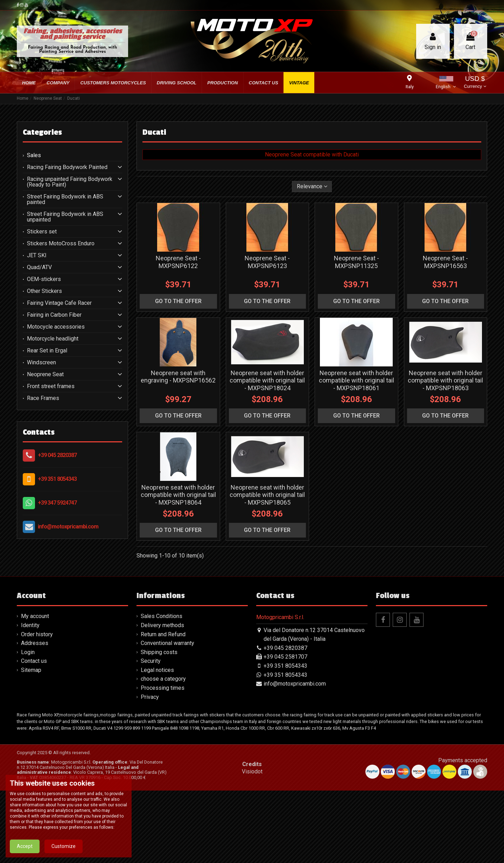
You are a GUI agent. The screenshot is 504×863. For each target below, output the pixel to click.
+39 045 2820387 (57, 455)
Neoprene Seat (45, 374)
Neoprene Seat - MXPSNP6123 (267, 262)
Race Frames (43, 398)
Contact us (34, 661)
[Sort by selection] (312, 187)
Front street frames (51, 386)
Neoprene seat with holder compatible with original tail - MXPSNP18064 (178, 495)
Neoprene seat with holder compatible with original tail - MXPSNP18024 (267, 380)
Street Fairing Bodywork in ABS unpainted (65, 217)
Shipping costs (159, 652)
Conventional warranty (167, 643)
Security (151, 661)
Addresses (35, 643)
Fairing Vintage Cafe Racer (59, 303)
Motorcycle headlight (53, 339)
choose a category (163, 679)
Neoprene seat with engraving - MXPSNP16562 (178, 377)
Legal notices (157, 670)
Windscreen (41, 363)
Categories (42, 132)
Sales (34, 155)
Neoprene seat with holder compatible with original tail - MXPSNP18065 (267, 495)
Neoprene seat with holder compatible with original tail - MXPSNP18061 (356, 380)
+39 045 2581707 (285, 657)
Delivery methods (162, 625)
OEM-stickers (44, 279)
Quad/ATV (39, 267)
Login (28, 652)
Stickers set (42, 232)
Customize (64, 853)
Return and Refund (163, 634)
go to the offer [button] (178, 301)
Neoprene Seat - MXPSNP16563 (445, 262)
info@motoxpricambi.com (68, 527)
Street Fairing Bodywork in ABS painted (65, 199)
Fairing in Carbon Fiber (54, 315)
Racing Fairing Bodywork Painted (67, 167)
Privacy (150, 697)
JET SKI (37, 255)
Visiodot (252, 771)
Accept (25, 853)
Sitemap (31, 670)
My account (35, 616)
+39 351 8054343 (57, 479)
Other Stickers (44, 291)
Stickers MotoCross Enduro (61, 244)
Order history (37, 634)
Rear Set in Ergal (47, 351)
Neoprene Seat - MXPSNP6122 (178, 262)
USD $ (475, 83)
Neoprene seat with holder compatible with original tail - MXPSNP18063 (445, 380)
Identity (30, 625)
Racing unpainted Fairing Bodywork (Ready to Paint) (70, 182)
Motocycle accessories (56, 327)
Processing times (163, 688)
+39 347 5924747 (57, 503)
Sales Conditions (162, 616)
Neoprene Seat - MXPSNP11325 (356, 262)
